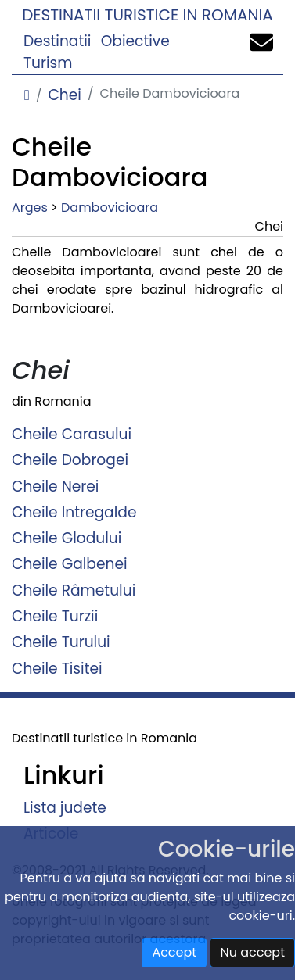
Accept (174, 952)
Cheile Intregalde (74, 511)
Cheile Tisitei (57, 668)
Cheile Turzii (55, 616)
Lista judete (65, 807)
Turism (48, 63)
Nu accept (252, 952)
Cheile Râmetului (74, 590)
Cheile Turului (61, 642)
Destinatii (57, 41)
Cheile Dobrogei (70, 460)
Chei (65, 95)
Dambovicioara (110, 207)
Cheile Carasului (72, 434)
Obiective (135, 41)
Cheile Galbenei (70, 564)
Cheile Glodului (67, 538)
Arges (30, 207)
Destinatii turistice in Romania (147, 15)
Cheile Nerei (55, 486)
